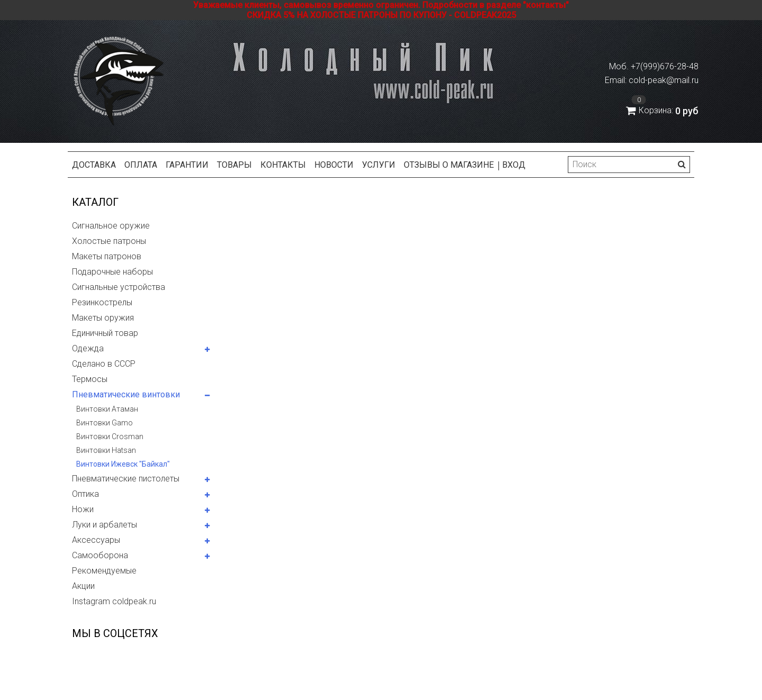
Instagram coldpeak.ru (114, 601)
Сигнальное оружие (111, 226)
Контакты (283, 165)
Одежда (88, 348)
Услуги (379, 165)
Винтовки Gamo (105, 423)
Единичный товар (105, 333)
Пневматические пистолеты (126, 479)
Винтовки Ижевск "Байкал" (123, 464)
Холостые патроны (109, 241)
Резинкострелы (102, 302)
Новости (334, 165)
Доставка (94, 165)
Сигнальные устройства (119, 287)
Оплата (141, 165)
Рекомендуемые (104, 571)
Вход (514, 165)
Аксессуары (96, 540)
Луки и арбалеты (105, 525)
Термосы (90, 379)
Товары (234, 165)
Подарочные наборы (112, 272)
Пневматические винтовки (126, 394)
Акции (83, 586)
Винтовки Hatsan (106, 450)
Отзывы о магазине (449, 165)
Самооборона (100, 555)
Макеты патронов (107, 256)
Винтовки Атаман (107, 409)
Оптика (85, 494)
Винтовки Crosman (110, 437)
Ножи (83, 509)
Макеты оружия (103, 318)
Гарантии (187, 165)
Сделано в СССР (104, 364)
